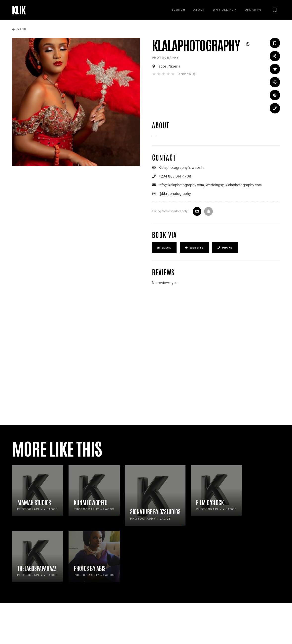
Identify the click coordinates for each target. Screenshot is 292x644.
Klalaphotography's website (182, 167)
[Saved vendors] (275, 10)
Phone (225, 248)
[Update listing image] (197, 211)
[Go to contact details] (275, 108)
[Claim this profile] (208, 211)
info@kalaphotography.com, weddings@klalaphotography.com (210, 185)
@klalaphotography (175, 194)
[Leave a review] (275, 69)
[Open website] (275, 82)
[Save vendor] (275, 43)
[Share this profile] (275, 56)
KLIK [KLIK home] (19, 10)
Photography (166, 58)
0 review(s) (186, 74)
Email (164, 248)
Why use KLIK (225, 10)
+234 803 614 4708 (175, 176)
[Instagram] (275, 95)
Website (195, 248)
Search (178, 10)
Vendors (253, 10)
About (199, 10)
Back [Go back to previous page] (19, 29)
